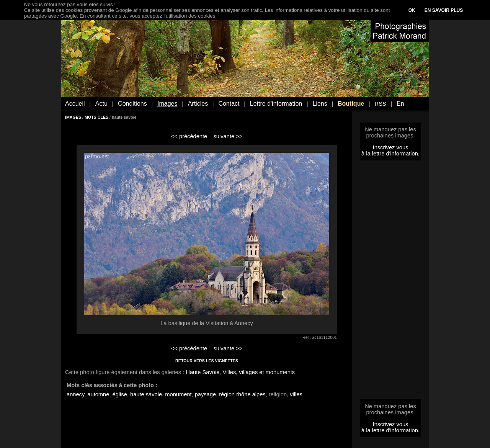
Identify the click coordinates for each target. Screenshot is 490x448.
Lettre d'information (276, 104)
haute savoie (146, 394)
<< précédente (189, 136)
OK (412, 10)
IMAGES (73, 117)
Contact (229, 104)
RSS (381, 104)
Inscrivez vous (391, 147)
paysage (205, 394)
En (400, 104)
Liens (320, 104)
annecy (75, 394)
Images (167, 104)
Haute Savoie (203, 372)
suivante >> (228, 136)
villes (296, 394)
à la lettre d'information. (390, 154)
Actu (101, 104)
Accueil (75, 104)
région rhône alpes (242, 394)
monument (178, 394)
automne (98, 394)
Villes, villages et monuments (259, 372)
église (120, 394)
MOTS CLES (96, 117)
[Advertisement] (390, 282)
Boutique (351, 104)
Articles (198, 104)
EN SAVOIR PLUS (444, 10)
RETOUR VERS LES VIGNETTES (207, 361)
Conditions (132, 104)
